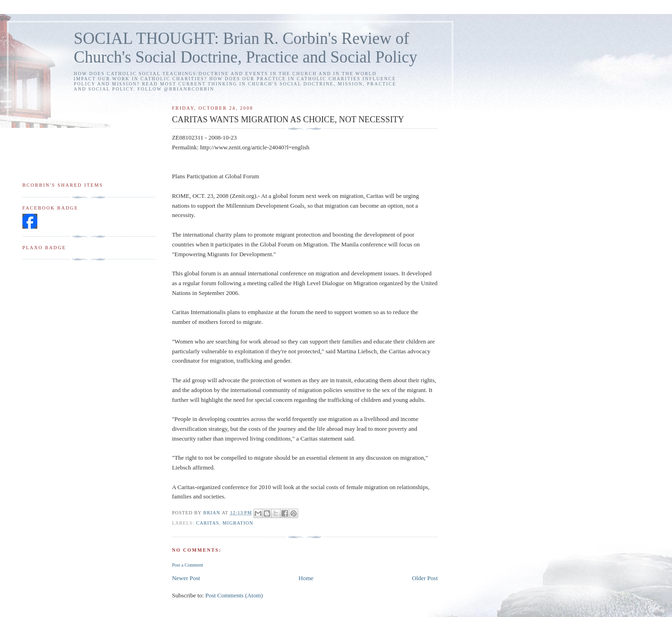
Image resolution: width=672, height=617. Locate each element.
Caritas (208, 523)
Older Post (425, 578)
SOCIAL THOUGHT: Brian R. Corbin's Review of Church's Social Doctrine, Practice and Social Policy (245, 48)
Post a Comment (187, 565)
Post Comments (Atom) (234, 595)
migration (238, 523)
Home (306, 578)
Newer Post (186, 578)
